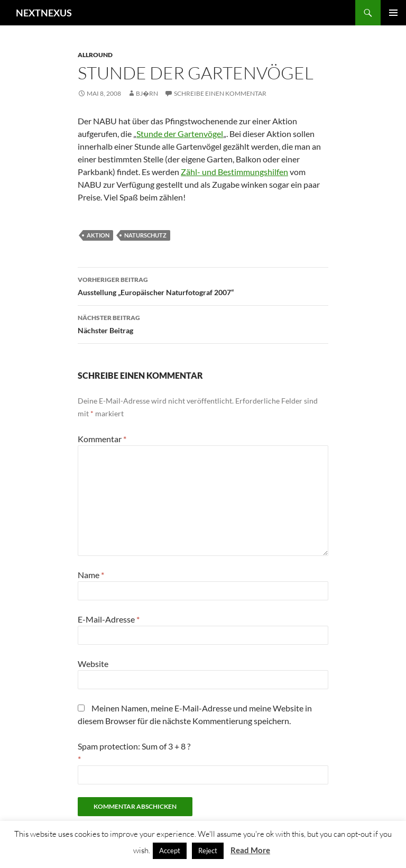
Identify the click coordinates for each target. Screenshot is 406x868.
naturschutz (145, 235)
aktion (98, 235)
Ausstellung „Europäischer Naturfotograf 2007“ (203, 285)
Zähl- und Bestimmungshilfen (234, 172)
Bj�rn (147, 93)
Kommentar (102, 439)
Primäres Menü (393, 13)
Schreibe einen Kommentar (220, 93)
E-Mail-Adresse (109, 619)
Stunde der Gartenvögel (180, 134)
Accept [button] (170, 851)
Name (91, 575)
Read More (250, 850)
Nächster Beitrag (203, 323)
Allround (95, 55)
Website (93, 664)
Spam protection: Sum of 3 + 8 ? (134, 746)
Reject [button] (208, 851)
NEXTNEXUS (44, 13)
